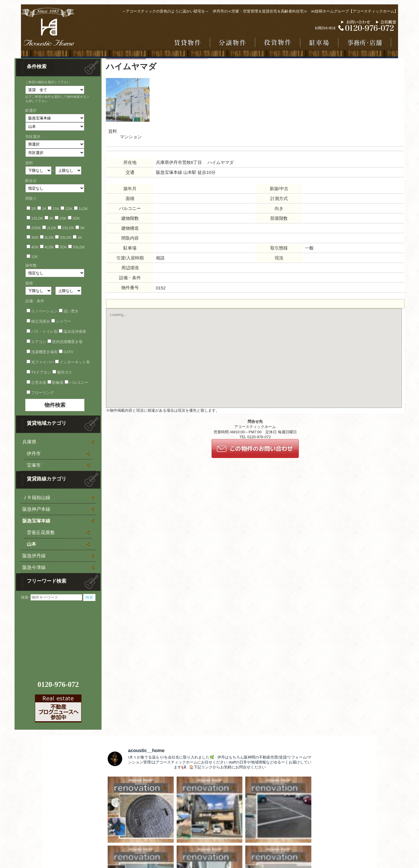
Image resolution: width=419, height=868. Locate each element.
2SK (63, 218)
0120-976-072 (58, 684)
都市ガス (65, 372)
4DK (35, 247)
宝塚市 (34, 465)
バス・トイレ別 (44, 332)
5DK (63, 247)
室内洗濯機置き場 (67, 342)
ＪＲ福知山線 (36, 497)
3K (82, 228)
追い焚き (71, 311)
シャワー (63, 321)
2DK (76, 218)
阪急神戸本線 (36, 509)
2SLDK (68, 228)
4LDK (49, 247)
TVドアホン (41, 372)
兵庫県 (29, 442)
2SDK (36, 228)
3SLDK (66, 237)
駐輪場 (58, 382)
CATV (68, 352)
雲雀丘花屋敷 (41, 532)
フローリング (42, 393)
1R (34, 209)
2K (52, 218)
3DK (35, 237)
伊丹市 (34, 454)
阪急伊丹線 (34, 556)
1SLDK (37, 218)
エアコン (39, 342)
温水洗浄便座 (75, 332)
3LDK (49, 237)
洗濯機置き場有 (44, 352)
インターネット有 (75, 362)
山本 (31, 544)
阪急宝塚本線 (36, 521)
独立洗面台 (41, 321)
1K (44, 209)
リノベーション (44, 311)
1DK (69, 209)
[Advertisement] (59, 637)
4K (80, 237)
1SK (56, 209)
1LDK (83, 209)
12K (34, 257)
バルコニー (79, 382)
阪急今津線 (34, 567)
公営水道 (39, 382)
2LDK (52, 228)
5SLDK (79, 247)
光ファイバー (42, 362)
